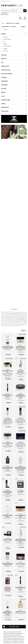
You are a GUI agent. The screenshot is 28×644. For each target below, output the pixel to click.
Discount (14, 55)
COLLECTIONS (14, 111)
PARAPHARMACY (6, 27)
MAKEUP (17, 23)
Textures (14, 77)
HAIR (13, 23)
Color (14, 96)
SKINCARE (9, 23)
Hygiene (4, 48)
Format (14, 92)
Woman (5, 30)
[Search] (25, 11)
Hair (3, 42)
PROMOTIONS (5, 15)
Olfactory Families (14, 74)
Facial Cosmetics (6, 39)
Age (14, 62)
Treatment (14, 85)
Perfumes (5, 37)
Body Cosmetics (6, 46)
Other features (14, 100)
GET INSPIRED (4, 13)
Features (14, 89)
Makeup (4, 44)
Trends (14, 104)
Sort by (23, 330)
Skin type (14, 59)
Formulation (14, 66)
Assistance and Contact (6, 1)
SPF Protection (14, 70)
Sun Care (4, 51)
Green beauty (14, 107)
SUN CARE (13, 27)
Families (14, 34)
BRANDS (23, 27)
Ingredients (14, 81)
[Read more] (20, 326)
